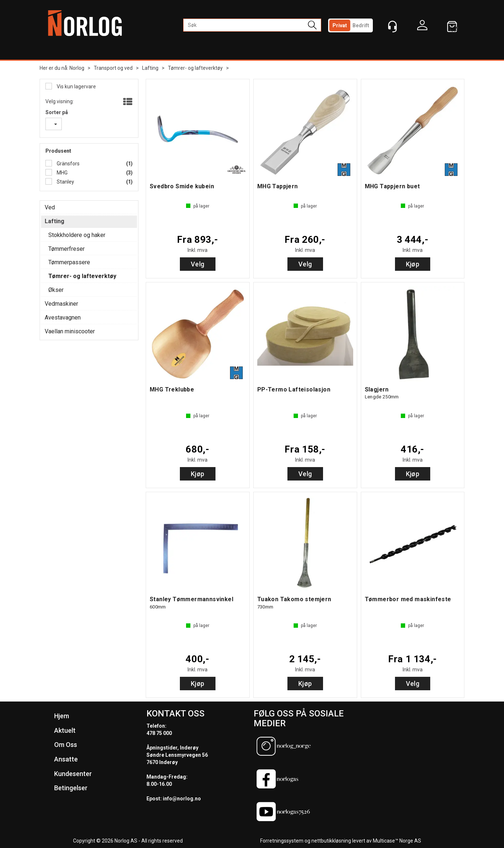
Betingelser (71, 788)
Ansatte (66, 759)
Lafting (150, 68)
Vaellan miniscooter (70, 331)
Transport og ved (113, 68)
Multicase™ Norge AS (397, 841)
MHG (62, 173)
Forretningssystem (282, 841)
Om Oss (66, 745)
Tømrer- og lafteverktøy (195, 68)
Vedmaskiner (61, 304)
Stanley (65, 182)
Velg (198, 264)
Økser (56, 290)
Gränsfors (68, 164)
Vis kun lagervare (76, 87)
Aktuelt (65, 730)
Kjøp (413, 264)
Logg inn (422, 27)
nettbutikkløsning (331, 841)
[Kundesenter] (392, 27)
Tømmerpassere (69, 262)
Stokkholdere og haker (77, 235)
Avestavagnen (63, 318)
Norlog (77, 68)
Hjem (62, 716)
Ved (50, 207)
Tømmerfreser (66, 249)
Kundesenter (73, 774)
